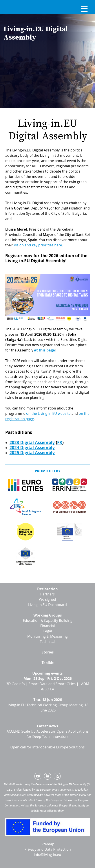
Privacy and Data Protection (48, 849)
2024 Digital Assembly (32, 447)
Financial (47, 626)
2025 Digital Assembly (32, 452)
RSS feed (57, 777)
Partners (47, 594)
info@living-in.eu (47, 855)
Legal (48, 631)
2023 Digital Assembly (32, 442)
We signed (47, 599)
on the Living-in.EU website (48, 413)
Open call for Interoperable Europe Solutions (47, 747)
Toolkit (48, 663)
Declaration (47, 589)
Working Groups (48, 615)
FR (60, 442)
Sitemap (47, 844)
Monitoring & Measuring (47, 636)
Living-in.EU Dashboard (47, 605)
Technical (47, 642)
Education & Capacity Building (48, 621)
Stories (48, 652)
